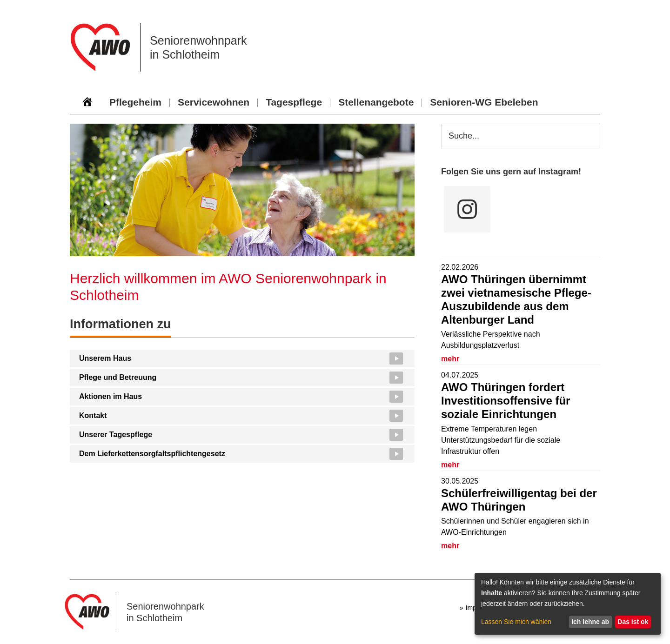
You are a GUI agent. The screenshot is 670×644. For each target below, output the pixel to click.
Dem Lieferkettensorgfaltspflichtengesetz (152, 454)
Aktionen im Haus (111, 396)
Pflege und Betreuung (118, 377)
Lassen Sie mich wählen (516, 622)
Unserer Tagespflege (116, 435)
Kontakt (93, 415)
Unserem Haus (105, 358)
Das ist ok (633, 622)
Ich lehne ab (590, 622)
